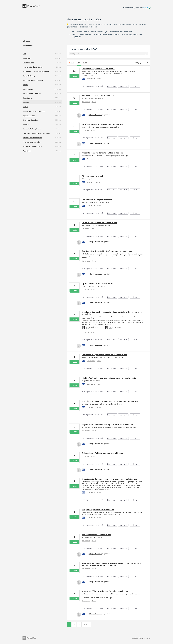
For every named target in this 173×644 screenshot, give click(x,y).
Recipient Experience (31, 120)
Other (26, 107)
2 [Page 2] (74, 625)
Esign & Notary (29, 76)
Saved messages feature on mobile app (99, 223)
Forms (26, 85)
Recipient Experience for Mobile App (98, 510)
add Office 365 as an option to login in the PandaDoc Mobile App (110, 401)
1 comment (86, 130)
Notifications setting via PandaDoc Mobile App (103, 124)
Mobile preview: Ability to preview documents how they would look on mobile (112, 313)
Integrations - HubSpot (32, 94)
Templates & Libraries (32, 142)
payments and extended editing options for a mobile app (107, 425)
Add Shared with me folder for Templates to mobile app (107, 251)
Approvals (27, 58)
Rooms (26, 124)
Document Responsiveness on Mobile (98, 69)
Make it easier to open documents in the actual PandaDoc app (109, 479)
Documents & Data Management (36, 71)
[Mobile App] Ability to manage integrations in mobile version (109, 378)
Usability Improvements (33, 146)
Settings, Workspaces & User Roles (37, 133)
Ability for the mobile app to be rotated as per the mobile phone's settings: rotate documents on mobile (111, 564)
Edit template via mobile (93, 176)
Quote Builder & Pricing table (35, 111)
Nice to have (112, 86)
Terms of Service (145, 638)
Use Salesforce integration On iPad (97, 199)
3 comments (91, 79)
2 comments (86, 102)
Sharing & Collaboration (33, 138)
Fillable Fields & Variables (33, 80)
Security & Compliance (32, 129)
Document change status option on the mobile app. (105, 355)
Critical (136, 86)
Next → (87, 625)
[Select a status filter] (141, 63)
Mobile (26, 102)
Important (124, 86)
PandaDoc (134, 638)
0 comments (91, 159)
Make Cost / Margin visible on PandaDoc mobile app (105, 591)
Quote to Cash (29, 116)
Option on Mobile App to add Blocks (98, 283)
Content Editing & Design (33, 67)
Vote (75, 76)
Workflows (27, 151)
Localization (28, 98)
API (25, 54)
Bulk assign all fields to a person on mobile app (103, 453)
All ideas (27, 41)
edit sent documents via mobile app (98, 96)
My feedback (28, 45)
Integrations (28, 89)
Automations (29, 63)
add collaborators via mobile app (96, 535)
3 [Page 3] (79, 625)
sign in (146, 8)
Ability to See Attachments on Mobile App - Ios (102, 153)
